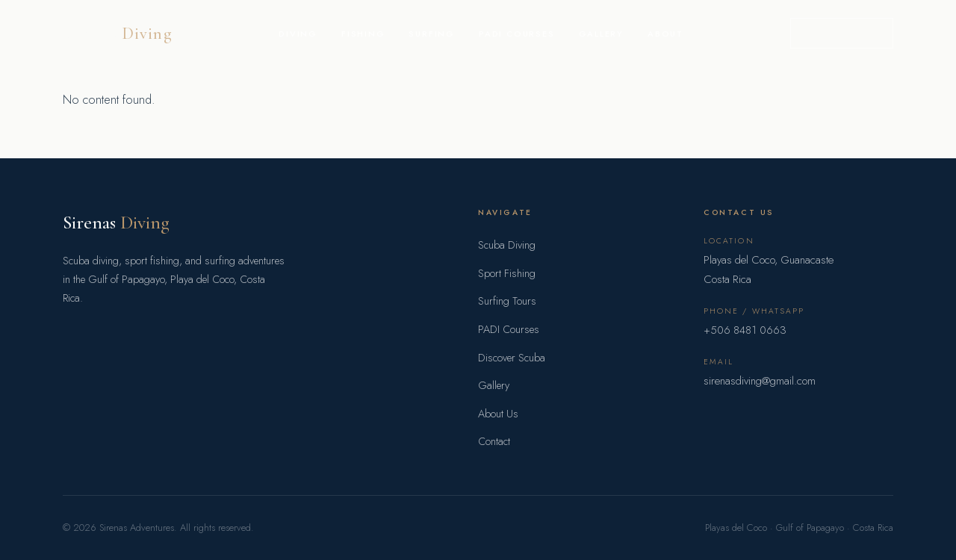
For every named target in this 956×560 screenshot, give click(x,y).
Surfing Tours (507, 301)
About (665, 34)
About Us (498, 414)
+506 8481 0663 (745, 330)
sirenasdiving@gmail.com (760, 381)
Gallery (602, 34)
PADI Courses (517, 34)
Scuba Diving (507, 245)
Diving (298, 34)
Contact (494, 441)
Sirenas (116, 222)
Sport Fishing (507, 273)
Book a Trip (842, 33)
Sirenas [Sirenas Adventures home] (118, 33)
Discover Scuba (512, 358)
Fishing (363, 34)
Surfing (432, 34)
